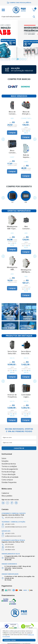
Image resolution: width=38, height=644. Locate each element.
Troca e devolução (9, 474)
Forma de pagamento (10, 469)
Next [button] (35, 139)
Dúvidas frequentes (9, 482)
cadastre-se (19, 448)
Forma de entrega (8, 472)
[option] (19, 3)
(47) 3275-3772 (19, 518)
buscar (34, 17)
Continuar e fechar (10, 640)
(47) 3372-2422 (9, 518)
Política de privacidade (10, 477)
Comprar (12, 133)
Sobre (4, 458)
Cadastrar (5, 493)
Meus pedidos (7, 496)
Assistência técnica (9, 464)
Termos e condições (9, 466)
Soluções (5, 461)
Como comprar (7, 480)
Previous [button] (3, 139)
